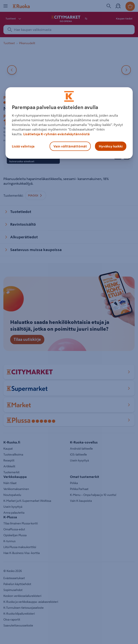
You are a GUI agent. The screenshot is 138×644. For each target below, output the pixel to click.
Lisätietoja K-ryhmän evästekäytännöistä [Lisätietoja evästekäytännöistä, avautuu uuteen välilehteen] (56, 134)
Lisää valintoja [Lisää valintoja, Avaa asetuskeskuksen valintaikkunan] (23, 146)
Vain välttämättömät (70, 146)
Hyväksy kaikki (111, 146)
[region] (69, 123)
